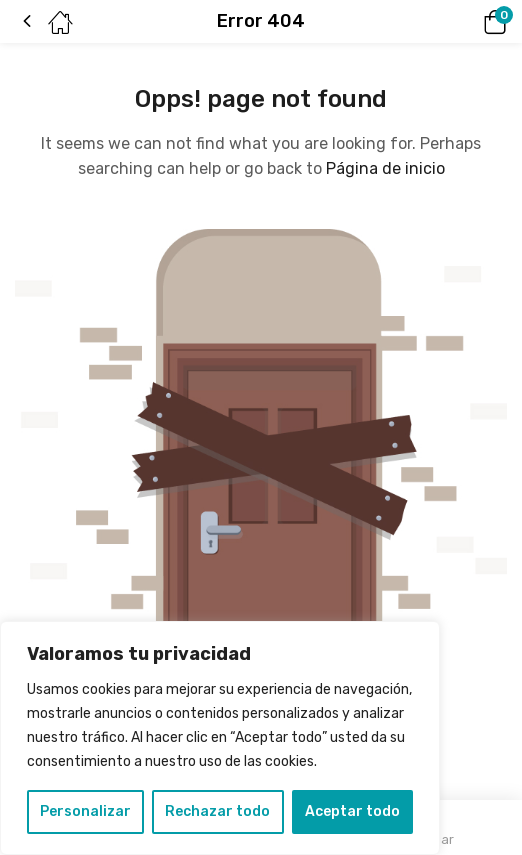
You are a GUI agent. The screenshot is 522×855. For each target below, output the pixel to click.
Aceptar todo (352, 811)
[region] (220, 738)
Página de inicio (385, 168)
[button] (467, 22)
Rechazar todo (217, 811)
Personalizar (85, 811)
